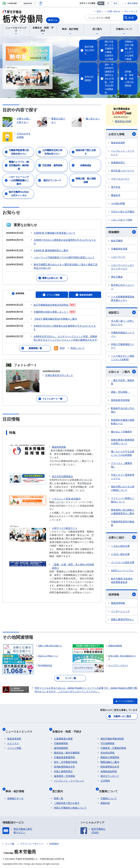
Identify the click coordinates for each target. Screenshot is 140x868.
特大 (115, 3)
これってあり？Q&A (122, 219)
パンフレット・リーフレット (123, 152)
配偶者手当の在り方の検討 (123, 410)
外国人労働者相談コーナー (123, 346)
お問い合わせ (114, 11)
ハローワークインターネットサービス (123, 267)
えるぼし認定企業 (120, 554)
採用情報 (122, 594)
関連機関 (122, 232)
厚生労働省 (132, 3)
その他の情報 (118, 203)
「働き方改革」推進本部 (123, 382)
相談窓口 (122, 312)
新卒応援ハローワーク (123, 170)
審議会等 (116, 195)
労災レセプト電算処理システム (123, 476)
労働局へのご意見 (122, 723)
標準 (101, 3)
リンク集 (10, 843)
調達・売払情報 (121, 392)
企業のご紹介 (122, 537)
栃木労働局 (117, 240)
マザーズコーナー (120, 179)
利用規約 (54, 843)
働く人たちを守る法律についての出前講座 (123, 453)
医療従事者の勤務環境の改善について (123, 441)
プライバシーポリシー (32, 843)
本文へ (100, 11)
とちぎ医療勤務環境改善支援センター (123, 298)
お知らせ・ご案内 (122, 371)
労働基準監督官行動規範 (123, 523)
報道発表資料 (118, 142)
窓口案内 (59, 792)
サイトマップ (131, 11)
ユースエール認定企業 (123, 562)
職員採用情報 (59, 438)
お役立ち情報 (122, 134)
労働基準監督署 (119, 248)
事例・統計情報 (17, 792)
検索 (131, 18)
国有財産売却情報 (120, 400)
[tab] (19, 289)
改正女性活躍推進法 (62, 467)
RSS (62, 339)
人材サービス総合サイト (65, 519)
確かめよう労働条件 (121, 431)
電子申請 (116, 187)
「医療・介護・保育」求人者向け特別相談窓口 (73, 557)
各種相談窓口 (118, 162)
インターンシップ (120, 611)
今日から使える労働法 (123, 211)
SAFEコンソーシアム (122, 570)
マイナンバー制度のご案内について (123, 500)
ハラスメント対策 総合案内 (66, 489)
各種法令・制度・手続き (69, 736)
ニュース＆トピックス (21, 736)
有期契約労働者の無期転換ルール (123, 422)
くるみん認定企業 (120, 546)
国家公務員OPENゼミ (122, 619)
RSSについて (78, 339)
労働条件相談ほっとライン (123, 334)
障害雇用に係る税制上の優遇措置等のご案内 (123, 512)
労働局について (110, 792)
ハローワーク (118, 257)
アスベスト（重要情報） (121, 465)
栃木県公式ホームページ (123, 286)
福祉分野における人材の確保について (123, 488)
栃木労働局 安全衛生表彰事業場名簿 (122, 580)
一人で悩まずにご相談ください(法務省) (123, 357)
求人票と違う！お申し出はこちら (123, 322)
